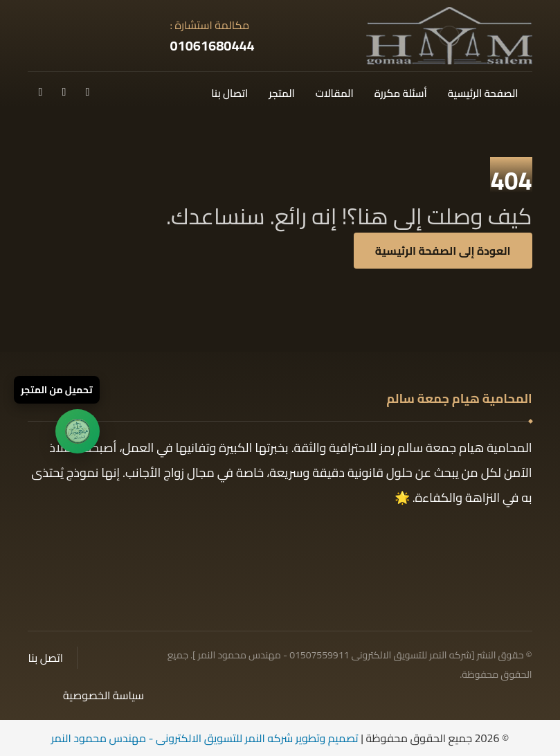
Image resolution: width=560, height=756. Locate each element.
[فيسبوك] (87, 91)
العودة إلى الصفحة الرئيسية (443, 251)
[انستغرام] (40, 91)
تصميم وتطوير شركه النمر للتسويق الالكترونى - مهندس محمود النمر (205, 738)
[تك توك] (64, 91)
